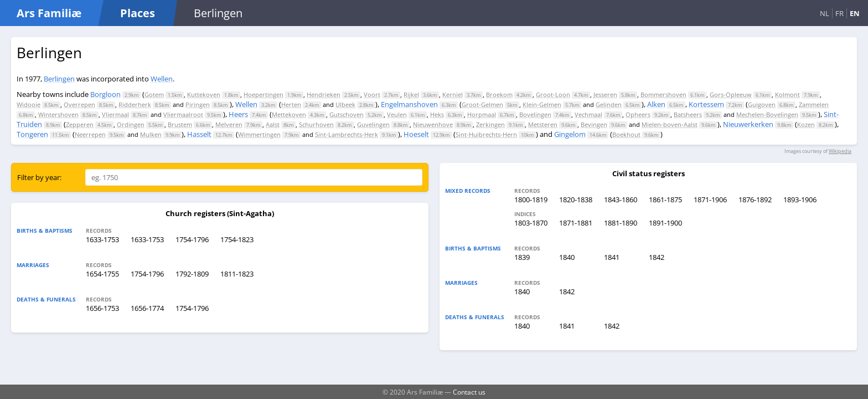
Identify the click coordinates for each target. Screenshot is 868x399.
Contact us (469, 392)
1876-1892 (755, 199)
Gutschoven (347, 114)
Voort (372, 94)
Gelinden (609, 104)
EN (855, 13)
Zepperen (80, 124)
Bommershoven (663, 94)
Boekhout (626, 134)
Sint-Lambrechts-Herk (347, 134)
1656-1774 (147, 308)
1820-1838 (576, 199)
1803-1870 (531, 223)
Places (138, 13)
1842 (657, 257)
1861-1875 (665, 199)
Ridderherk (135, 104)
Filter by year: (39, 177)
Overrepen (79, 104)
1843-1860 (621, 199)
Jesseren (605, 94)
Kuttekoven (204, 94)
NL (825, 13)
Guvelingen (373, 124)
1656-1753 (102, 308)
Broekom (499, 94)
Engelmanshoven (409, 104)
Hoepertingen (263, 94)
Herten (291, 104)
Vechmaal (588, 114)
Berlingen (59, 79)
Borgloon (105, 94)
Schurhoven (316, 124)
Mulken (151, 134)
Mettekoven (289, 114)
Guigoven (762, 104)
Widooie (29, 104)
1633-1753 (102, 239)
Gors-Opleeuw (731, 94)
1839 (522, 257)
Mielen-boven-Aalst (670, 124)
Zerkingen (490, 124)
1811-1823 (237, 274)
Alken (656, 104)
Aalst (273, 124)
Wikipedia (840, 151)
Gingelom (570, 134)
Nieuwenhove (433, 124)
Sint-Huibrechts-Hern (486, 134)
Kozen (806, 124)
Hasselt (199, 134)
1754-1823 (237, 239)
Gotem (154, 94)
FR (839, 13)
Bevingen (594, 124)
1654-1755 (102, 274)
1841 (612, 257)
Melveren (229, 124)
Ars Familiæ (49, 13)
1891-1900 (665, 223)
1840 (567, 257)
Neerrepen (90, 134)
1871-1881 (576, 223)
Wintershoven (58, 114)
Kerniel (453, 94)
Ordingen (131, 124)
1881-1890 (621, 223)
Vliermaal (115, 114)
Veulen (397, 114)
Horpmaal (482, 114)
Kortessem (706, 104)
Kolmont (787, 94)
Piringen (198, 104)
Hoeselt (416, 134)
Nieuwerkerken (748, 124)
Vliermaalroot (183, 114)
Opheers (638, 114)
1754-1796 (192, 239)
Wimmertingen (259, 134)
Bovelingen (535, 114)
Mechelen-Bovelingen (767, 114)
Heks (437, 114)
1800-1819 (531, 199)
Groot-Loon (553, 94)
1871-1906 (710, 199)
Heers (238, 114)
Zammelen (814, 104)
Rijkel (411, 94)
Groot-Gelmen (482, 104)
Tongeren (32, 134)
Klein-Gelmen (542, 104)
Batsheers (688, 114)
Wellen (162, 79)
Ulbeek (345, 104)
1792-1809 (192, 274)
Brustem (180, 124)
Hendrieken (324, 94)
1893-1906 (800, 199)
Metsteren (543, 124)
